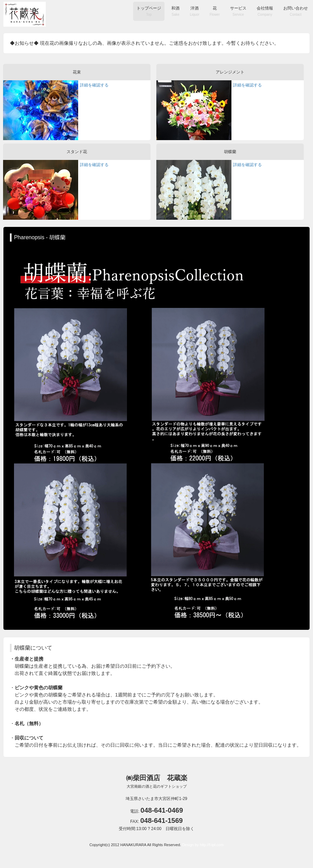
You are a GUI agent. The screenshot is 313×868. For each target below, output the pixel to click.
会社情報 (265, 11)
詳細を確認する (94, 85)
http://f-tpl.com (212, 845)
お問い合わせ (296, 11)
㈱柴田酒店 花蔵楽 (157, 781)
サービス (238, 11)
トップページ (149, 11)
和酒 (175, 11)
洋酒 (195, 11)
